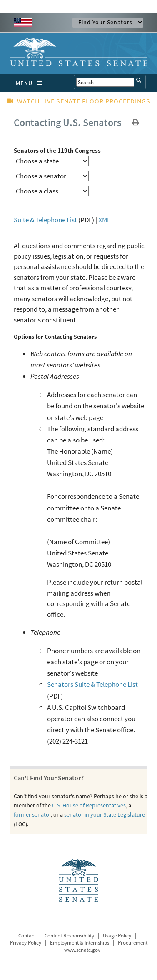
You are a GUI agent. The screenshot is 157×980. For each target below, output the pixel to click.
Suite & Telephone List (45, 220)
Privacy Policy (26, 943)
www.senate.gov (82, 950)
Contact (27, 936)
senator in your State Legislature (105, 814)
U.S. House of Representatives (89, 805)
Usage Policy (117, 936)
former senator (32, 814)
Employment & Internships (80, 943)
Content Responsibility (69, 936)
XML (104, 220)
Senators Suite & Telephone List (92, 684)
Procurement (133, 943)
